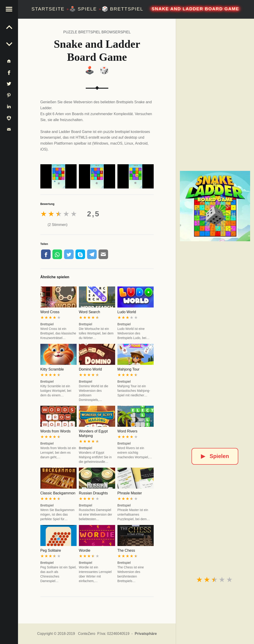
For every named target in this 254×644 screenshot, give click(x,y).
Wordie (85, 550)
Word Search (89, 312)
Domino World (90, 369)
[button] (9, 9)
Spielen (215, 456)
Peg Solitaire (51, 550)
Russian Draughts (93, 493)
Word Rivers (127, 431)
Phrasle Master (130, 493)
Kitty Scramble (52, 369)
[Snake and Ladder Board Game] (215, 206)
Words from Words (56, 431)
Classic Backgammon (58, 493)
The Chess (126, 550)
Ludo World (127, 312)
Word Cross (50, 312)
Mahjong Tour (128, 369)
